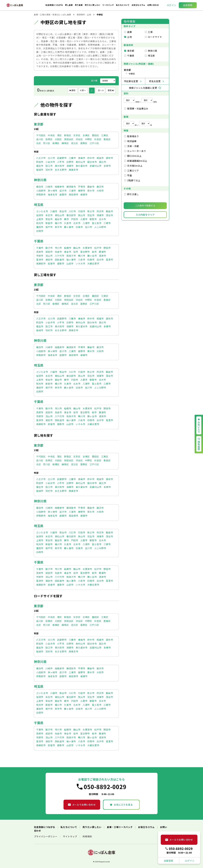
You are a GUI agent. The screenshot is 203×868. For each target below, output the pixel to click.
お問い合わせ (153, 5)
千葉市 (40, 248)
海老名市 (53, 194)
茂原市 (40, 252)
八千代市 (60, 256)
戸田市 (75, 219)
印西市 (91, 260)
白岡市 (40, 231)
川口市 (72, 211)
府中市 (91, 158)
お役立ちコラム (139, 5)
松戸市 (98, 248)
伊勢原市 (41, 194)
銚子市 (49, 248)
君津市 (103, 256)
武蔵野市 (62, 158)
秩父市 (91, 211)
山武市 (70, 263)
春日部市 (71, 215)
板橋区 (56, 143)
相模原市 (60, 187)
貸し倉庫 (69, 5)
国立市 (103, 162)
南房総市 (41, 263)
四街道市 (60, 260)
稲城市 (40, 170)
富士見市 (97, 223)
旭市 (76, 252)
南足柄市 (74, 194)
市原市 (40, 256)
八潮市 (86, 223)
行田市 (82, 211)
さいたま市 (42, 211)
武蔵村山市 (96, 166)
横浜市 (40, 187)
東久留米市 (82, 166)
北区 (39, 143)
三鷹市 (72, 158)
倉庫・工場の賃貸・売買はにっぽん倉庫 (52, 15)
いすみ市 (80, 263)
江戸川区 (94, 143)
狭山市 (82, 215)
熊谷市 (63, 211)
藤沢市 (100, 187)
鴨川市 (82, 256)
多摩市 (107, 166)
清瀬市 (70, 166)
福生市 (40, 166)
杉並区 (98, 139)
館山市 (77, 248)
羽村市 (49, 170)
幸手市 (58, 227)
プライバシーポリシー (46, 836)
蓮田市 (40, 227)
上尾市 (40, 219)
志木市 (102, 219)
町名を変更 (155, 81)
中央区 (51, 135)
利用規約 (87, 836)
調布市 (109, 158)
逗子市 (63, 191)
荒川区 (47, 143)
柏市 (94, 252)
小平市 (61, 162)
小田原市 (41, 191)
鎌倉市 (91, 187)
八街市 (82, 260)
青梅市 (82, 158)
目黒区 (49, 139)
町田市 (40, 162)
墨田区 (95, 135)
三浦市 (72, 191)
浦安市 (49, 260)
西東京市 (74, 170)
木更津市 (87, 248)
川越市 (54, 211)
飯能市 (109, 211)
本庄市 (49, 215)
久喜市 (68, 223)
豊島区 (107, 139)
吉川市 (89, 227)
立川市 (51, 158)
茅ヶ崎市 (53, 191)
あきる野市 (61, 170)
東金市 (68, 252)
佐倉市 (58, 252)
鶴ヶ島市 (69, 227)
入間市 (84, 219)
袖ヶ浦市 (71, 260)
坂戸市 (49, 227)
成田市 (49, 252)
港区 (59, 135)
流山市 (49, 256)
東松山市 (60, 215)
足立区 (75, 143)
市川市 (58, 248)
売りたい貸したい (93, 5)
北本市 (77, 223)
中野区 (89, 139)
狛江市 (49, 166)
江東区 (105, 135)
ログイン (172, 5)
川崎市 (49, 187)
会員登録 (188, 5)
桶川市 (58, 223)
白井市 (100, 260)
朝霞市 (93, 219)
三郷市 (107, 223)
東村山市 (80, 162)
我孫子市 (71, 256)
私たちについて (123, 5)
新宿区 (68, 135)
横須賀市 (71, 187)
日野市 (70, 162)
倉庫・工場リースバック (120, 827)
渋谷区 (79, 139)
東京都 (39, 124)
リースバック (108, 5)
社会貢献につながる (54, 5)
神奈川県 (40, 180)
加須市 (40, 215)
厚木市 (91, 191)
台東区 (86, 135)
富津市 (40, 260)
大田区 (58, 139)
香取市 (61, 263)
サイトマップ (70, 836)
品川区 (40, 139)
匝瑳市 (51, 263)
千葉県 (39, 241)
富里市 (109, 260)
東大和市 (60, 166)
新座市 (49, 223)
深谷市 (109, 215)
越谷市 (58, 219)
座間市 (63, 194)
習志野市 (85, 252)
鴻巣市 (100, 215)
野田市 (107, 248)
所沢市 (100, 211)
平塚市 (82, 187)
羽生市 (91, 215)
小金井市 (50, 162)
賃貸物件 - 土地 (84, 15)
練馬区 (65, 143)
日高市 (79, 227)
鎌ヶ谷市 (92, 256)
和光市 (40, 223)
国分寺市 (92, 162)
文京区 (77, 135)
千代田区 (41, 135)
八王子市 (41, 158)
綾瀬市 (84, 194)
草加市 (49, 219)
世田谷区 (69, 139)
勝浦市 (102, 252)
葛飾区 (84, 143)
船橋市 (68, 248)
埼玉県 (39, 205)
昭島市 (100, 158)
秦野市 (82, 191)
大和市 (100, 191)
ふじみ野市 (100, 227)
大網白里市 (93, 263)
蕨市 (66, 219)
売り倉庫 (79, 5)
